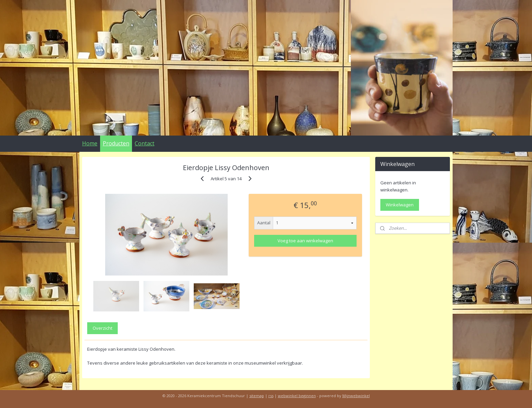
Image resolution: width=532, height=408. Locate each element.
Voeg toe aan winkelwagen (305, 241)
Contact (145, 143)
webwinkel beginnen (297, 396)
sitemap (257, 396)
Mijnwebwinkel (356, 396)
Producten (116, 143)
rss (271, 396)
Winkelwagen (400, 205)
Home (90, 143)
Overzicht (102, 328)
